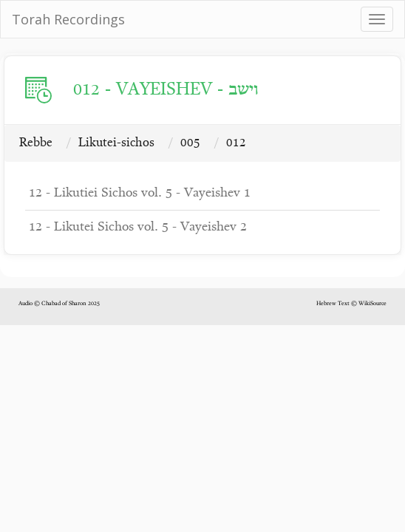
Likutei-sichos (116, 143)
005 (190, 143)
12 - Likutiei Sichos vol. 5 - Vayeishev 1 (140, 193)
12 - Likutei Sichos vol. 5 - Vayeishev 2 (138, 227)
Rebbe (36, 143)
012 (236, 143)
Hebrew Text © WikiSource (351, 304)
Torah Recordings (68, 19)
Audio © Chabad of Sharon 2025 (59, 304)
